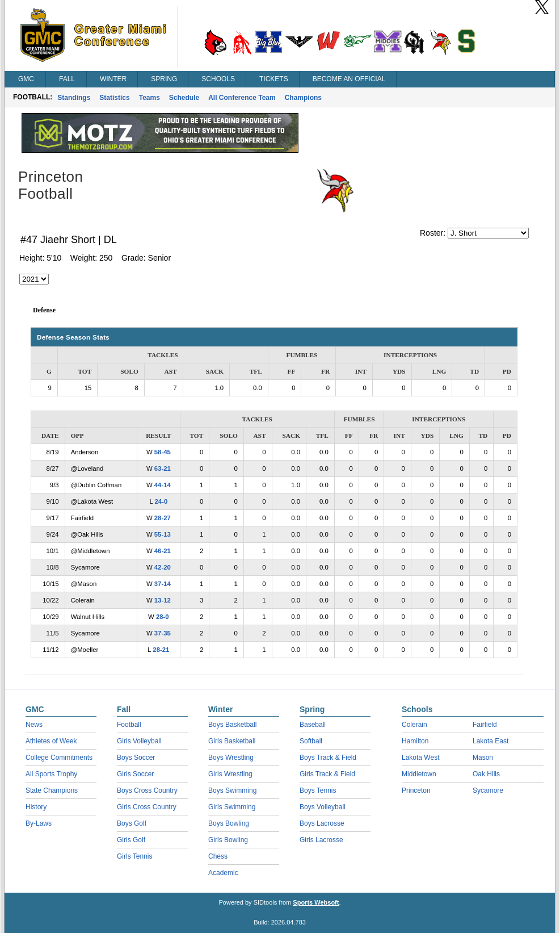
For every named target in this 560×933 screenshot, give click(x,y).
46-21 (163, 551)
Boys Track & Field (328, 758)
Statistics (114, 98)
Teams (150, 98)
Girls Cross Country (147, 807)
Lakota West (420, 758)
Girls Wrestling (230, 774)
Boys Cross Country (147, 790)
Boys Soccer (136, 758)
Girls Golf (131, 840)
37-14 (163, 584)
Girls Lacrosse (321, 840)
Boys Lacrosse (322, 823)
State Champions (52, 790)
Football (129, 725)
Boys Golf (132, 823)
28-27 (163, 518)
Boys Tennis (318, 790)
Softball (311, 741)
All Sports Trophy (51, 774)
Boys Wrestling (231, 758)
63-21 (163, 468)
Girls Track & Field (327, 774)
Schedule (184, 98)
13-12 (163, 600)
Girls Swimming (232, 807)
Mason (483, 758)
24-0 (161, 501)
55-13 (163, 534)
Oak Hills (486, 774)
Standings (74, 98)
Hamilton (415, 741)
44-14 (163, 485)
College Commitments (59, 758)
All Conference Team (242, 98)
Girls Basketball (232, 741)
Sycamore (488, 790)
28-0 (163, 617)
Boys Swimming (232, 790)
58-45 (163, 452)
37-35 (163, 633)
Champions (303, 98)
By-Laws (39, 823)
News (34, 725)
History (36, 807)
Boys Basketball (232, 725)
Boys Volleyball (323, 807)
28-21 (161, 650)
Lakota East (490, 741)
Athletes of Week (51, 741)
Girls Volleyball (139, 741)
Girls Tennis (134, 856)
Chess (218, 856)
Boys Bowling (229, 823)
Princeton (416, 790)
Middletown (419, 774)
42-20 (163, 567)
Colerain (414, 725)
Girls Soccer (135, 774)
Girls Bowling (228, 840)
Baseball (313, 725)
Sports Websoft (316, 902)
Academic (223, 873)
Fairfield (485, 725)
